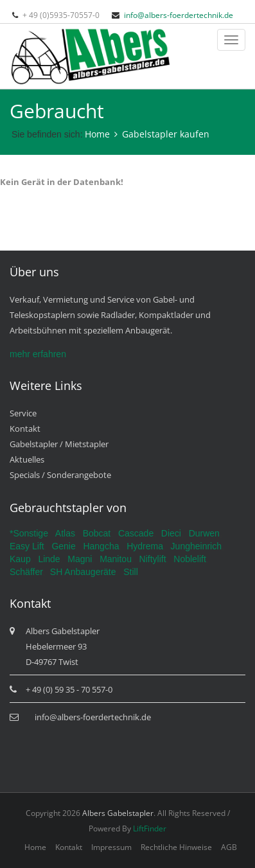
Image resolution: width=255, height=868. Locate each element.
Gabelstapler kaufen (166, 134)
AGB (229, 847)
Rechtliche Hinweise (176, 847)
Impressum (111, 847)
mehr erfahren (38, 354)
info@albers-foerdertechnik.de (179, 15)
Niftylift (153, 559)
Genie (63, 546)
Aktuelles (27, 459)
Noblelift (190, 559)
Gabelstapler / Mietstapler (59, 444)
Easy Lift (27, 546)
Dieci (171, 533)
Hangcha (101, 546)
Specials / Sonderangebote (60, 475)
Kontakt (25, 429)
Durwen (204, 533)
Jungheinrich (196, 546)
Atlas (65, 533)
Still (131, 572)
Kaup (20, 559)
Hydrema (145, 546)
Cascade (136, 533)
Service (23, 413)
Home (97, 134)
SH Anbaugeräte (83, 572)
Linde (49, 559)
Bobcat (97, 533)
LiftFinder (150, 828)
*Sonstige (29, 533)
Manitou (116, 559)
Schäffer (26, 572)
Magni (80, 559)
